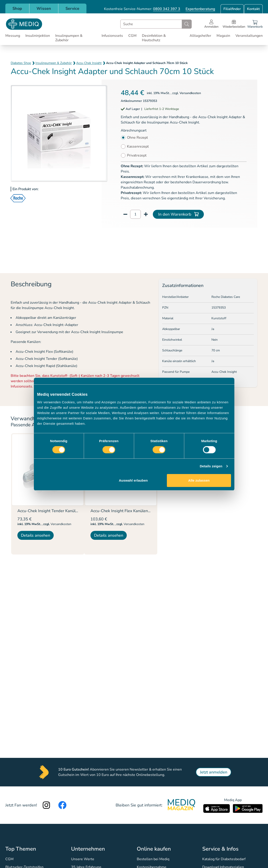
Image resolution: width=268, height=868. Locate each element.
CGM (132, 36)
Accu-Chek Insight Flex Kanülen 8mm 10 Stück (133, 511)
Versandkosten (190, 93)
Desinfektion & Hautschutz (154, 38)
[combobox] (156, 24)
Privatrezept (137, 155)
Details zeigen (211, 466)
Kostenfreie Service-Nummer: (142, 9)
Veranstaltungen (249, 36)
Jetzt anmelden (214, 772)
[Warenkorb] (255, 24)
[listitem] (48, 494)
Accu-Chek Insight (89, 63)
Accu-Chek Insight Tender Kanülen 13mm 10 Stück (63, 511)
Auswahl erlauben (133, 480)
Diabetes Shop (21, 63)
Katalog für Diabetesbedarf (224, 859)
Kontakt (253, 9)
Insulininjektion (38, 36)
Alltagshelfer (200, 36)
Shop (17, 8)
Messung (13, 36)
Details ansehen (36, 535)
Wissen (44, 8)
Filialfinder (232, 9)
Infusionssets (112, 36)
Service (72, 8)
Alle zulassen (199, 480)
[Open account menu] (211, 24)
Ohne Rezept (137, 138)
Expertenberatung (200, 9)
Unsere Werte (83, 859)
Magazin (223, 36)
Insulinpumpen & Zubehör (69, 38)
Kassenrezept (138, 146)
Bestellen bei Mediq (153, 859)
